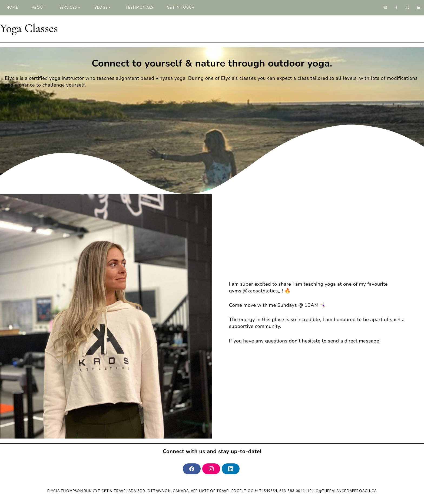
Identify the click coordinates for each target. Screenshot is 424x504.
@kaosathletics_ (262, 291)
